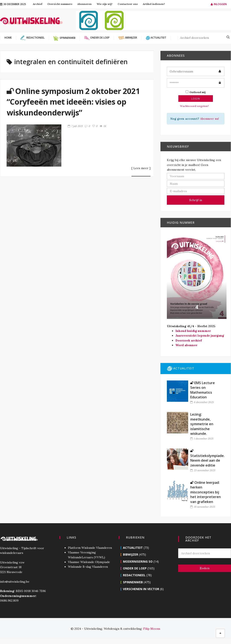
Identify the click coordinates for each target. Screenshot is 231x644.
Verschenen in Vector (141, 589)
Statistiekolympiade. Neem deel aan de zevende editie (207, 458)
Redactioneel (134, 575)
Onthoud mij (196, 92)
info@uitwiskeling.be (15, 582)
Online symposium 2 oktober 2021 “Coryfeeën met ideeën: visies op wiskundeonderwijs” (73, 102)
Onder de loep (135, 568)
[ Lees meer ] (141, 168)
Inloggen (219, 4)
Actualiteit (133, 548)
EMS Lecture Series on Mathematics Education (203, 390)
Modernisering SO (138, 561)
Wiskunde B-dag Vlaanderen (88, 567)
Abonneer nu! (209, 119)
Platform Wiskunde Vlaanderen (90, 548)
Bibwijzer (131, 554)
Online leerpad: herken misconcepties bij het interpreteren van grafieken (206, 492)
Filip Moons (152, 629)
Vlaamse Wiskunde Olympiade (89, 562)
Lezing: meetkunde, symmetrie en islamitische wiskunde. (202, 424)
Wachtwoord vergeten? (194, 106)
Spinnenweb (133, 582)
